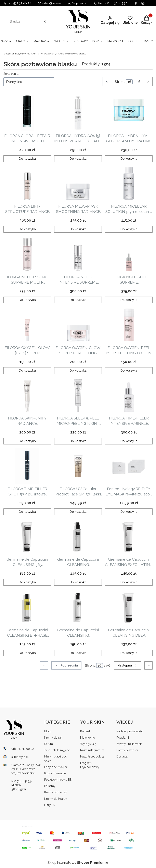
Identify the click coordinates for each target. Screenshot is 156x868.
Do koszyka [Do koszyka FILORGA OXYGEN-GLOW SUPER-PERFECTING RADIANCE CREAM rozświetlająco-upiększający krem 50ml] (78, 371)
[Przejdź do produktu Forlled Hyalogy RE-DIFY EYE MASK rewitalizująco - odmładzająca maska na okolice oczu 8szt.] (129, 466)
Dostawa (122, 756)
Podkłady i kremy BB (58, 780)
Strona (120, 82)
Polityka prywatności (130, 731)
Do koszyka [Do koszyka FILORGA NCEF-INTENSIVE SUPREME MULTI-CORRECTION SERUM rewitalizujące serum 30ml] (78, 300)
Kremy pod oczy (56, 792)
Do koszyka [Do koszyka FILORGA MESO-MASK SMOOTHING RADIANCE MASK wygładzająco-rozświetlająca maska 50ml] (78, 229)
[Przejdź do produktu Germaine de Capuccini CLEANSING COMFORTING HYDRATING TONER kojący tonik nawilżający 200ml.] (78, 536)
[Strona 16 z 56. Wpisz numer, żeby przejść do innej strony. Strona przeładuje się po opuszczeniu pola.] (129, 82)
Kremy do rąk (53, 738)
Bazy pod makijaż (56, 767)
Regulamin (123, 738)
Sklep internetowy (77, 863)
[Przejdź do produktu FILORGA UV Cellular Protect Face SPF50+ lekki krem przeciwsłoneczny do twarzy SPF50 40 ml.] (78, 466)
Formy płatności (127, 750)
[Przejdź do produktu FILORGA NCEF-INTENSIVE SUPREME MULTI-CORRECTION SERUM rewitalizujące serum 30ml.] (78, 254)
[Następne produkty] (127, 665)
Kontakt (85, 731)
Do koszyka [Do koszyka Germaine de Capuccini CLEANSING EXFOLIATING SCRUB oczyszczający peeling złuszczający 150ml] (129, 582)
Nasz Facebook (91, 756)
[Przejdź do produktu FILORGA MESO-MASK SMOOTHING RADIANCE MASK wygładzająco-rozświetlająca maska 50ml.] (78, 183)
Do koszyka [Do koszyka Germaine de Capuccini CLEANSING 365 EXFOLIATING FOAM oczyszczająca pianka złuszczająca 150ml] (27, 582)
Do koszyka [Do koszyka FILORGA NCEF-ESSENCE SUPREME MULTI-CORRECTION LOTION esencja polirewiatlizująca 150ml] (27, 300)
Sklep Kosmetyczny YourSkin (20, 54)
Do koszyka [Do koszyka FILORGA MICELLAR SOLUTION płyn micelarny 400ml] (129, 229)
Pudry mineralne (55, 773)
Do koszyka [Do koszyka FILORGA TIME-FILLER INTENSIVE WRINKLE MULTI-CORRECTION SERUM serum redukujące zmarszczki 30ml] (129, 441)
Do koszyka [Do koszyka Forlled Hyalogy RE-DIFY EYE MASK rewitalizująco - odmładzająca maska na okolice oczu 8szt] (129, 512)
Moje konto (88, 738)
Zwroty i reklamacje (129, 744)
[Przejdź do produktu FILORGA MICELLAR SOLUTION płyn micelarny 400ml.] (129, 183)
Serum (49, 744)
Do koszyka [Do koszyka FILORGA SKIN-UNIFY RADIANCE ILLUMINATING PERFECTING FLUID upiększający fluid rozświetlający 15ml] (27, 441)
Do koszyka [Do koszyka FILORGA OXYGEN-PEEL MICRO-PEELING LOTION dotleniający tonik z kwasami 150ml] (129, 371)
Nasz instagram (91, 750)
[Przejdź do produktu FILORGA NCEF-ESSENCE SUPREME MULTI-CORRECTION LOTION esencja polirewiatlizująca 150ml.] (27, 254)
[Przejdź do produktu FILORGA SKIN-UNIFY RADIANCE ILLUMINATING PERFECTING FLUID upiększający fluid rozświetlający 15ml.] (27, 395)
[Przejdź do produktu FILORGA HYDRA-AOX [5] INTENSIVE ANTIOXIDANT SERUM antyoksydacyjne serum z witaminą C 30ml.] (78, 113)
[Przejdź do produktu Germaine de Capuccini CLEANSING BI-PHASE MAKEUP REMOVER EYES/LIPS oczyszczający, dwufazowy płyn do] (27, 607)
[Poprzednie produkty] (66, 665)
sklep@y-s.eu (51, 3)
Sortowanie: (11, 74)
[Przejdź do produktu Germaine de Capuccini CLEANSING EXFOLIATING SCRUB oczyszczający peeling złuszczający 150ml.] (129, 536)
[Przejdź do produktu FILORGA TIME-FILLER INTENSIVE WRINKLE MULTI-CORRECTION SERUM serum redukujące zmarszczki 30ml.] (129, 395)
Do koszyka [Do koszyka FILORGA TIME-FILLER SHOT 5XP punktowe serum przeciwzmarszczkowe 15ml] (27, 512)
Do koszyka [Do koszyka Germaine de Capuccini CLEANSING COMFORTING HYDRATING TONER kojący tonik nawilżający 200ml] (78, 582)
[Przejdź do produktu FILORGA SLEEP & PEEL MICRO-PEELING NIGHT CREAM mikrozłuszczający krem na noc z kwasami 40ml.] (78, 395)
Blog (47, 731)
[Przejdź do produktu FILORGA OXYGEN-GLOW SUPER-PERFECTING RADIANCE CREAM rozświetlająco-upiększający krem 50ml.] (78, 325)
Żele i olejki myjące (57, 750)
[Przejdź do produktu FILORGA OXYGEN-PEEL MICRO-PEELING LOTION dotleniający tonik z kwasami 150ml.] (129, 325)
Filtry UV (50, 805)
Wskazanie (47, 54)
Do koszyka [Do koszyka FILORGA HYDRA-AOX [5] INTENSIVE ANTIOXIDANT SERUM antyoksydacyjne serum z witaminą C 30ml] (78, 159)
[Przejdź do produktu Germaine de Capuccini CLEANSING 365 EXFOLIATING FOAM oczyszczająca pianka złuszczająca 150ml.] (27, 536)
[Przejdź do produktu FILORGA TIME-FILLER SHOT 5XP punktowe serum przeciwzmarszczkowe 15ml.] (27, 466)
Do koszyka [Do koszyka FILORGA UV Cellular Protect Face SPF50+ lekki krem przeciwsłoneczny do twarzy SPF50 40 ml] (78, 512)
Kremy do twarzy (56, 799)
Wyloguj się (88, 744)
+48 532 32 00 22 (19, 3)
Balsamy (50, 786)
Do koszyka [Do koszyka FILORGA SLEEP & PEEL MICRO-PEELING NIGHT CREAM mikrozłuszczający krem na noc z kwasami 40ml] (78, 441)
